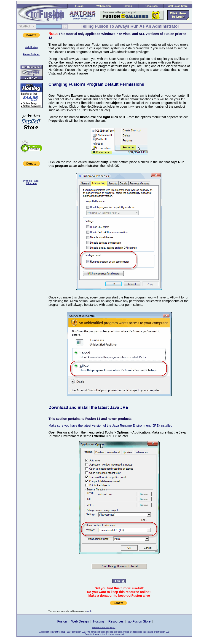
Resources (151, 6)
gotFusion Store (178, 6)
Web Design (104, 6)
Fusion (79, 6)
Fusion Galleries (31, 55)
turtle (90, 611)
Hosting (127, 6)
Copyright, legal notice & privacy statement (104, 634)
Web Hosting (31, 47)
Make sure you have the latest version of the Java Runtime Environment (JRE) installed (110, 426)
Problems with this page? (104, 628)
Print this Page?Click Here (31, 182)
